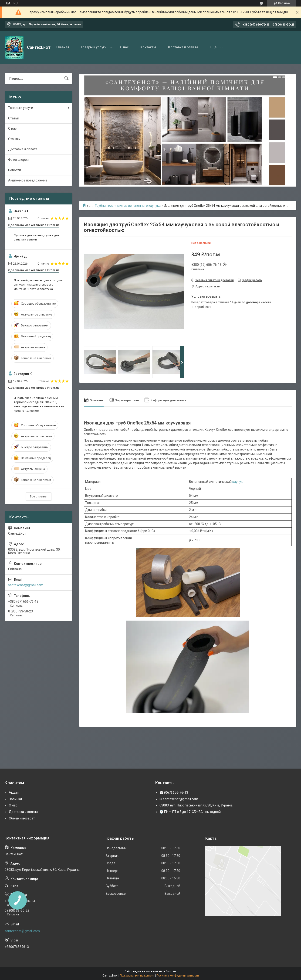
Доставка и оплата (183, 47)
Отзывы (14, 139)
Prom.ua (171, 971)
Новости (15, 170)
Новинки (15, 799)
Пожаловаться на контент (137, 976)
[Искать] (67, 79)
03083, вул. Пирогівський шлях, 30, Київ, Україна (196, 805)
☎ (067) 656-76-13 (174, 793)
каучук (237, 482)
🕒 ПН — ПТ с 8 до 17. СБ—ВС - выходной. (190, 812)
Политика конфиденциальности (178, 976)
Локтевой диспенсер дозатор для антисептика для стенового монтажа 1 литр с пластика (38, 284)
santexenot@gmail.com (26, 585)
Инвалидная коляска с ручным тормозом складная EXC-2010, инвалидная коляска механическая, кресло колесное (39, 404)
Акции (14, 793)
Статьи (14, 118)
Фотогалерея (18, 160)
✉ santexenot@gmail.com (179, 799)
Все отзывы (39, 496)
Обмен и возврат (22, 818)
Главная (63, 47)
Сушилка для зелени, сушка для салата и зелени (37, 237)
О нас (124, 47)
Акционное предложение (28, 180)
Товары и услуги (94, 47)
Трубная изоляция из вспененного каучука (128, 206)
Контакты (148, 47)
